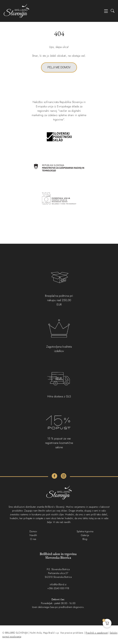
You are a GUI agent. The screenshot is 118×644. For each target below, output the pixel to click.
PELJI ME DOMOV (59, 67)
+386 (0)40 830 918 (58, 588)
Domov (33, 531)
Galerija (85, 535)
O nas (33, 539)
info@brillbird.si (58, 584)
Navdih (33, 535)
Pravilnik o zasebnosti (97, 633)
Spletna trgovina (85, 531)
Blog (85, 539)
